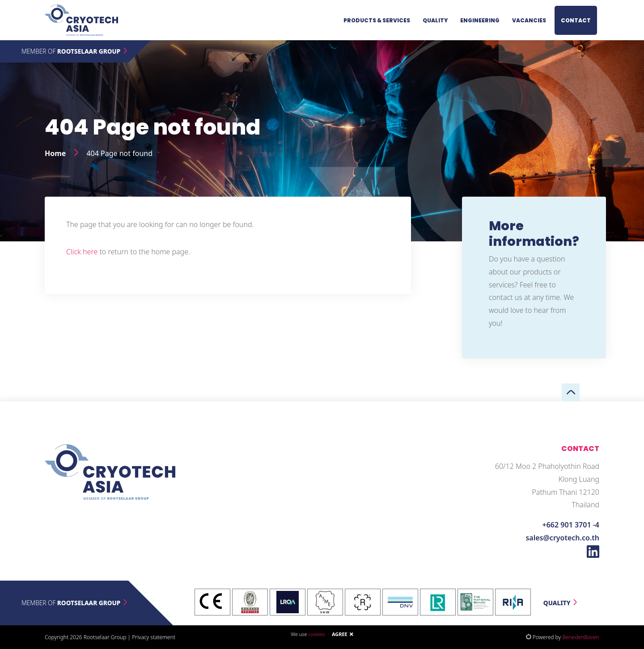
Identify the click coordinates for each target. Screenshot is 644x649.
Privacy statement (154, 637)
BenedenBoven (581, 637)
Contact (576, 20)
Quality (435, 20)
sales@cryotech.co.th (562, 538)
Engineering (480, 20)
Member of (75, 51)
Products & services (377, 20)
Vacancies (529, 20)
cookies (316, 634)
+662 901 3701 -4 (571, 525)
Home (55, 153)
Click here (82, 252)
